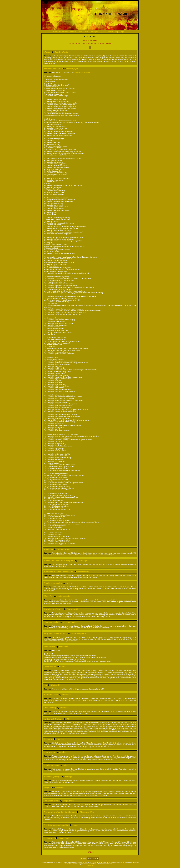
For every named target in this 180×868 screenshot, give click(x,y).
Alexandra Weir (87, 812)
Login (122, 32)
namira (62, 667)
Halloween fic (50, 667)
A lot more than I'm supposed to (58, 572)
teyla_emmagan (70, 622)
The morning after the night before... (60, 812)
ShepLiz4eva (69, 801)
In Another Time (51, 695)
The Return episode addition (57, 825)
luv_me (60, 739)
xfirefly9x (64, 708)
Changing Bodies (51, 622)
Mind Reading (50, 708)
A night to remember (53, 583)
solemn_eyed (72, 69)
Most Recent (64, 32)
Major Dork (64, 838)
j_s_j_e (69, 583)
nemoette (59, 788)
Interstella (66, 695)
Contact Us (90, 866)
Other (109, 44)
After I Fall (48, 596)
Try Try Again (50, 838)
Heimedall (63, 646)
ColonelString (63, 549)
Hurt (46, 685)
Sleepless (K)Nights (53, 776)
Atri (69, 719)
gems (75, 825)
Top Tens (103, 32)
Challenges (94, 32)
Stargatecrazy (82, 572)
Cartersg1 (82, 560)
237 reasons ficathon (53, 69)
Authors (73, 32)
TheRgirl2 (55, 685)
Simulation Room (51, 765)
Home (55, 32)
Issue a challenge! (90, 40)
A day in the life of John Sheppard (59, 560)
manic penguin (63, 596)
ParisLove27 (73, 609)
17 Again (48, 52)
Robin (66, 765)
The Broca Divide (51, 801)
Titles (80, 32)
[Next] (91, 852)
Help (117, 32)
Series (86, 32)
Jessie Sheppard (78, 633)
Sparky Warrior (62, 52)
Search (111, 32)
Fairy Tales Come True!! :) (55, 633)
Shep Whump (50, 752)
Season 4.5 (49, 739)
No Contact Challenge (54, 719)
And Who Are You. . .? (54, 609)
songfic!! (48, 788)
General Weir (49, 646)
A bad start (49, 549)
